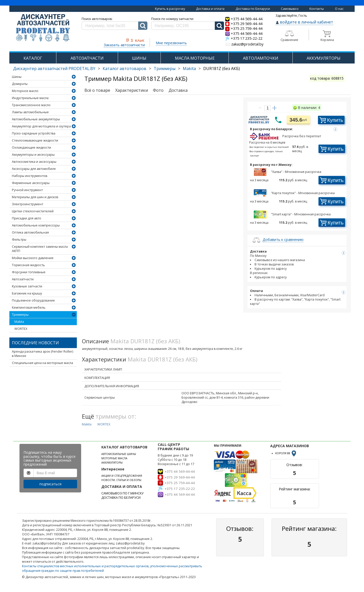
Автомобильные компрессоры (36, 225)
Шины (17, 77)
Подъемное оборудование (33, 300)
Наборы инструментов (30, 176)
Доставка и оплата (210, 9)
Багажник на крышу (27, 293)
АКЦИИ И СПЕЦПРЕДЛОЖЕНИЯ (122, 476)
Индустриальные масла (30, 98)
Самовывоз (290, 9)
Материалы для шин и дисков (35, 197)
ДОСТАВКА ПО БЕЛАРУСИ (121, 498)
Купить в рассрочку (170, 9)
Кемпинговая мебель (29, 308)
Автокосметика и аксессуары (34, 162)
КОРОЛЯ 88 (286, 453)
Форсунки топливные (29, 272)
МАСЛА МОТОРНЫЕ (195, 58)
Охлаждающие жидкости (31, 147)
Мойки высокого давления (33, 258)
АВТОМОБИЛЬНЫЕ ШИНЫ (119, 454)
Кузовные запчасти (27, 286)
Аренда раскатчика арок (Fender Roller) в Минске (42, 354)
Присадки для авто (27, 218)
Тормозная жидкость (28, 265)
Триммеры (165, 69)
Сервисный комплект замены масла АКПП (40, 249)
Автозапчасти (23, 279)
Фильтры (19, 240)
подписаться (50, 484)
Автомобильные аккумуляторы (36, 119)
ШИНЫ (139, 58)
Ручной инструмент (27, 190)
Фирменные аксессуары (31, 183)
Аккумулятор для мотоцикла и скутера (41, 126)
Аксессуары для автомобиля (34, 169)
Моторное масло (25, 91)
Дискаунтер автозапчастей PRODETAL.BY (54, 69)
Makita (189, 69)
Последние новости (35, 343)
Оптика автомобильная (30, 232)
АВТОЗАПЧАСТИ (87, 58)
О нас (339, 9)
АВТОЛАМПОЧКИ (261, 58)
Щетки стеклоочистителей (33, 211)
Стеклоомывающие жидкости (35, 140)
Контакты (317, 9)
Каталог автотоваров (124, 69)
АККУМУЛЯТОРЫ (324, 58)
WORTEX (21, 329)
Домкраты (20, 84)
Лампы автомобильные (30, 112)
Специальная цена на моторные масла (42, 363)
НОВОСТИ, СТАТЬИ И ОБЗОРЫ (121, 480)
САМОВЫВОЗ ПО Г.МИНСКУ (122, 493)
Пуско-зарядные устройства (34, 133)
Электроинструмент (28, 204)
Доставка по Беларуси (253, 9)
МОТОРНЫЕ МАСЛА (114, 458)
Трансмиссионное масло (31, 105)
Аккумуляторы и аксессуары (33, 155)
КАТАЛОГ (33, 58)
